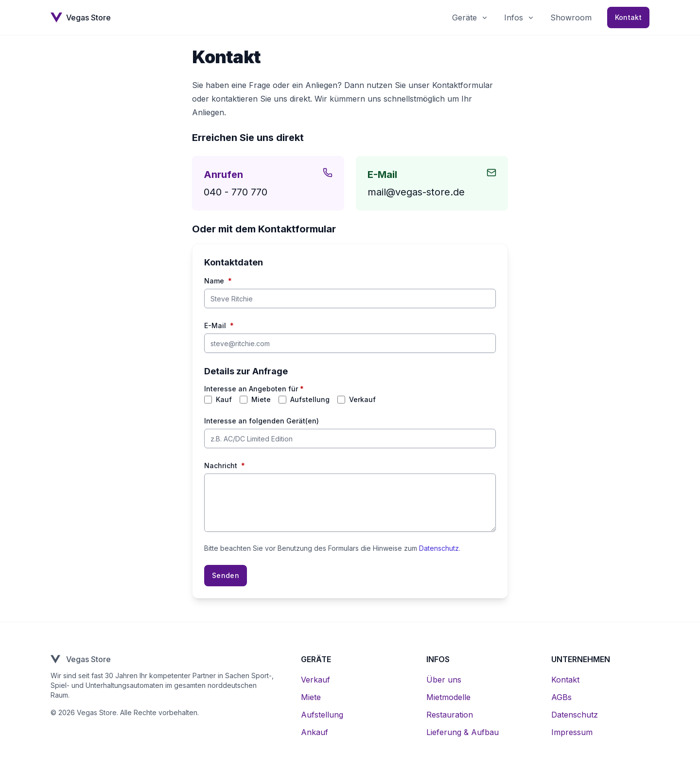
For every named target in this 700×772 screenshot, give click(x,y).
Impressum (572, 732)
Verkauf (362, 400)
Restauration (450, 715)
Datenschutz (439, 548)
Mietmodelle (448, 697)
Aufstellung (310, 400)
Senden (226, 575)
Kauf (224, 400)
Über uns (444, 680)
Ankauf (315, 732)
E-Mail (219, 326)
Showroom (571, 18)
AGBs (561, 697)
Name (218, 281)
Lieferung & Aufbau (463, 732)
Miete (261, 400)
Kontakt (628, 17)
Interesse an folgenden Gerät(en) (262, 421)
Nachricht (225, 466)
